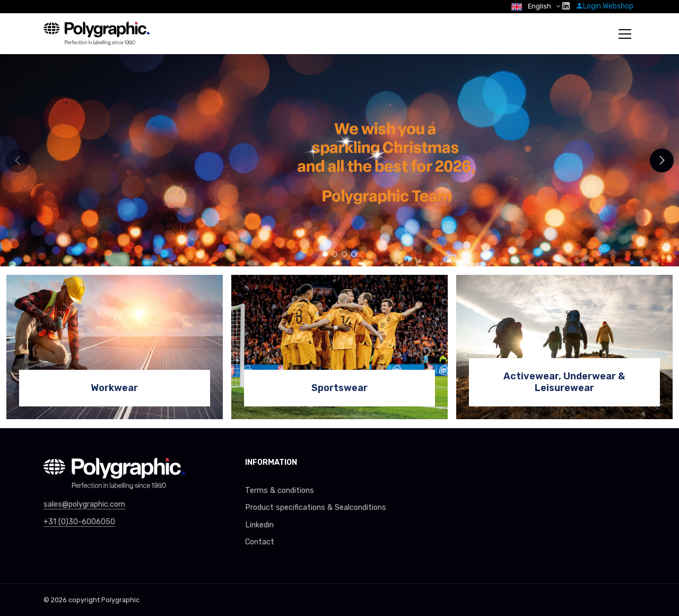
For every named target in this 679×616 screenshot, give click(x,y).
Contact (260, 542)
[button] (662, 160)
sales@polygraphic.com (84, 504)
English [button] (532, 6)
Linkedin (259, 525)
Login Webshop (604, 6)
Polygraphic (120, 600)
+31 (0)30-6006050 (79, 522)
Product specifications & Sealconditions (316, 507)
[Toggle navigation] (625, 34)
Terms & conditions (280, 491)
